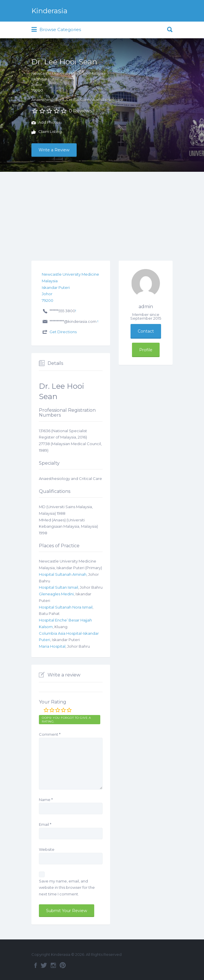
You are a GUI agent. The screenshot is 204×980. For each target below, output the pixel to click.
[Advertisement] (102, 215)
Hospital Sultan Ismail (58, 587)
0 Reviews (80, 111)
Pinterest (63, 965)
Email (45, 824)
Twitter (44, 965)
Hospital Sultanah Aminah (63, 574)
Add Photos (46, 123)
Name (46, 800)
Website (47, 849)
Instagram (53, 965)
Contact (146, 331)
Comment (50, 734)
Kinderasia (49, 11)
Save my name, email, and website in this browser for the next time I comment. (67, 888)
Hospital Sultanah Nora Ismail (66, 607)
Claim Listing (47, 132)
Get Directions (63, 332)
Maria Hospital (52, 646)
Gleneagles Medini (56, 594)
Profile (146, 350)
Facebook (36, 965)
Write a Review (54, 150)
